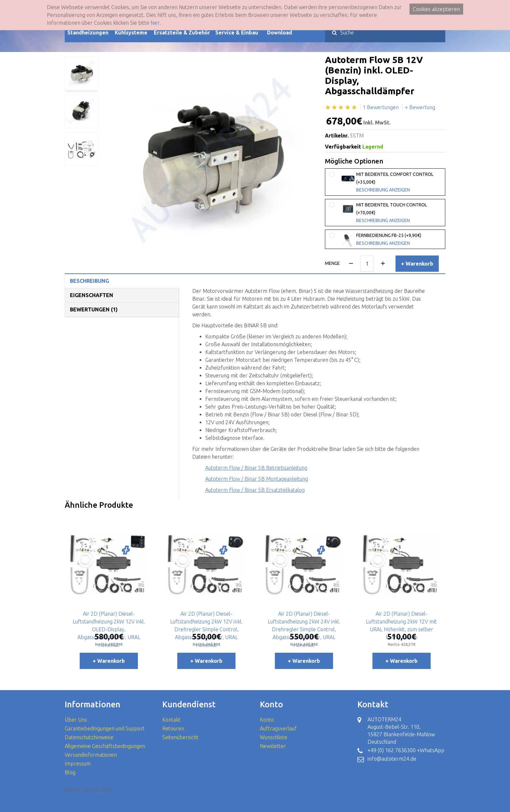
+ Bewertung (420, 107)
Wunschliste (274, 737)
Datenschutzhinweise (89, 737)
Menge (332, 263)
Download (280, 33)
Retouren (173, 728)
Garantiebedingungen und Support (105, 728)
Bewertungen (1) (94, 309)
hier (155, 23)
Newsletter (273, 746)
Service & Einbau (237, 33)
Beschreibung (89, 281)
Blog (70, 772)
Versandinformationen (91, 755)
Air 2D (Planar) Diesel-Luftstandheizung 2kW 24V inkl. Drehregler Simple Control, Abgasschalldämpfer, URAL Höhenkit (304, 629)
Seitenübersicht (180, 737)
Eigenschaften (92, 295)
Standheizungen (88, 33)
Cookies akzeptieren (436, 9)
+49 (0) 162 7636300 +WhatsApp (406, 750)
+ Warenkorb (417, 264)
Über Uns (76, 720)
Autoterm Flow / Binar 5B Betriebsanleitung (256, 468)
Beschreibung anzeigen (383, 190)
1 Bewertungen (381, 107)
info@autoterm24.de (392, 759)
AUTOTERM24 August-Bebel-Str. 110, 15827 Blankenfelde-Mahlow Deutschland (401, 731)
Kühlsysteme (131, 33)
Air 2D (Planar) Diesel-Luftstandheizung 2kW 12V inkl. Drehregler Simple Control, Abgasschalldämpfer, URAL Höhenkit (206, 629)
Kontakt (171, 720)
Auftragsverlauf (278, 728)
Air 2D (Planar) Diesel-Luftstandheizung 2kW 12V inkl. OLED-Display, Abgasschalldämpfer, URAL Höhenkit (109, 629)
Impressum (78, 764)
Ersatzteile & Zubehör (182, 33)
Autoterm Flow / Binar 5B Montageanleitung (257, 479)
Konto (267, 720)
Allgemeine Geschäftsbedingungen (105, 746)
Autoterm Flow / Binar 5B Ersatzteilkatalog (255, 490)
